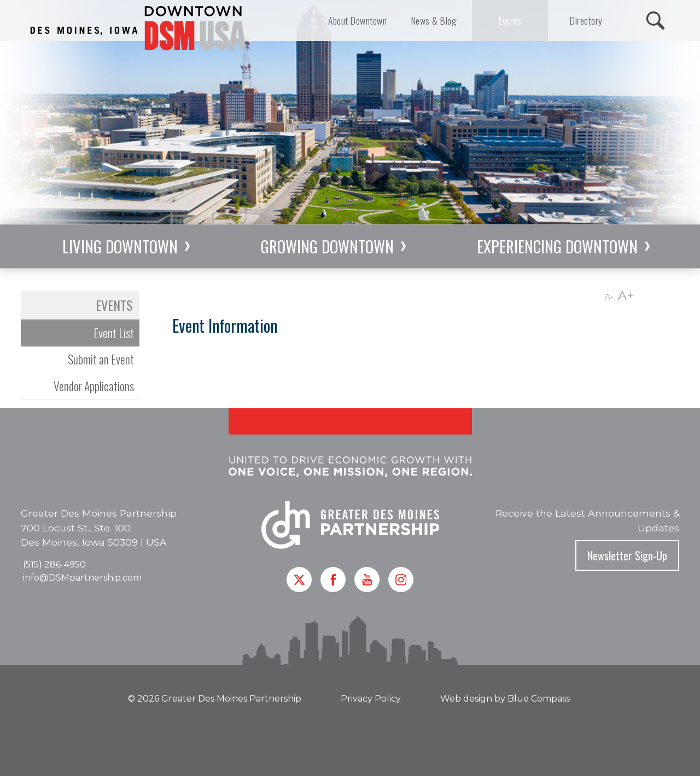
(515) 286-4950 (54, 564)
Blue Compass (539, 699)
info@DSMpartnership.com (82, 578)
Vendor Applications (94, 386)
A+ (626, 296)
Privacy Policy (371, 699)
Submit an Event (101, 359)
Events (114, 305)
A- (609, 297)
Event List (114, 333)
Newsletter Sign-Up (627, 555)
